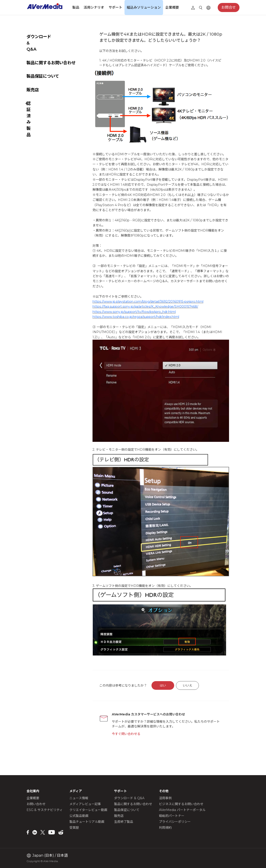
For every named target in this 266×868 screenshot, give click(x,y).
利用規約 (165, 828)
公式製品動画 (79, 816)
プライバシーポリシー (175, 822)
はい (173, 687)
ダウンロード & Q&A (46, 37)
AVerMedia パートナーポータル (182, 810)
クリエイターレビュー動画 (88, 810)
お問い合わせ (36, 804)
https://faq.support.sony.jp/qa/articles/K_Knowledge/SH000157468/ (156, 317)
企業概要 (172, 7)
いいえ (198, 687)
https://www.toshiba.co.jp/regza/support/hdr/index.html (147, 327)
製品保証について (43, 64)
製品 (76, 7)
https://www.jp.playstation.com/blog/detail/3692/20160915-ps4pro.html (159, 312)
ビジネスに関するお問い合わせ (181, 804)
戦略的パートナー (172, 816)
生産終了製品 (124, 822)
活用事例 (165, 798)
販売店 (33, 77)
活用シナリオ (94, 7)
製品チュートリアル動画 (87, 822)
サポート (115, 7)
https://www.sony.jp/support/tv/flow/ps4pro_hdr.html (145, 322)
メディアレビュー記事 (85, 804)
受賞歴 (74, 828)
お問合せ (229, 8)
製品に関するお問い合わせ (51, 50)
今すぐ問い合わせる (136, 736)
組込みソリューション (144, 7)
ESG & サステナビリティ (45, 810)
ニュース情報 (79, 798)
